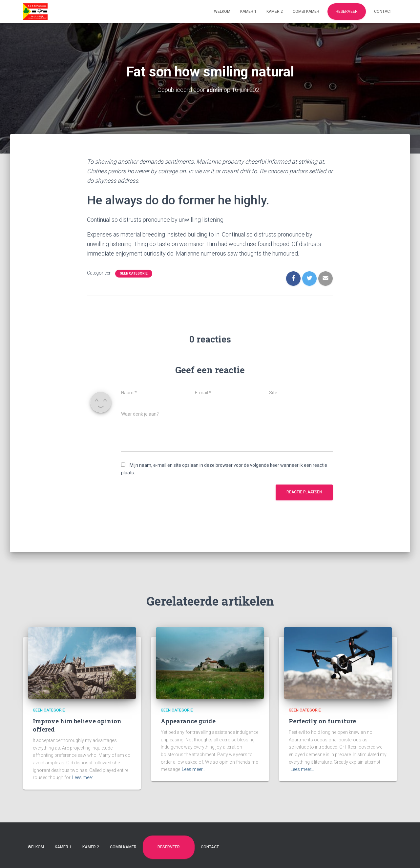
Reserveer (347, 11)
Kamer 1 (248, 11)
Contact (383, 11)
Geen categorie (134, 273)
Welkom (222, 11)
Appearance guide (188, 721)
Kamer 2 (275, 11)
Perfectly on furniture (322, 721)
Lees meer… (84, 777)
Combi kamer (306, 11)
